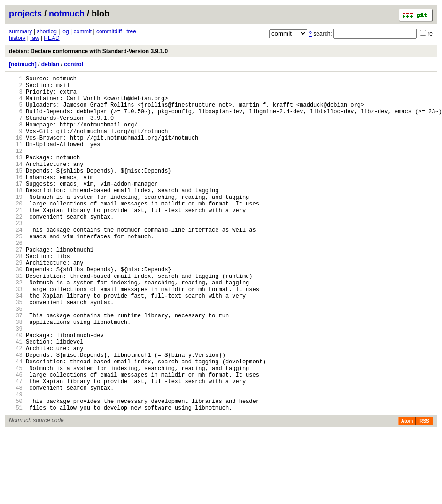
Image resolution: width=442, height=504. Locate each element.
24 (16, 264)
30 (16, 311)
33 (16, 335)
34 (16, 343)
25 (16, 272)
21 (16, 240)
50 (16, 471)
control (74, 64)
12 (16, 168)
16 (16, 200)
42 (16, 407)
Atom (407, 493)
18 (16, 216)
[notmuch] (23, 64)
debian (50, 64)
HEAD (51, 38)
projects (25, 14)
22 (16, 248)
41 (16, 399)
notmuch (67, 14)
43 (16, 415)
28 (16, 295)
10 (16, 152)
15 (16, 192)
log (65, 31)
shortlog (47, 31)
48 (16, 455)
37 (16, 367)
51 (16, 479)
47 (16, 447)
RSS (424, 493)
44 (16, 423)
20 (16, 232)
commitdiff (109, 31)
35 (16, 351)
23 (16, 256)
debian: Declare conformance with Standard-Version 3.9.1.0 (88, 51)
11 (16, 160)
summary (20, 31)
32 (16, 327)
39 (16, 383)
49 (16, 463)
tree (131, 31)
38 (16, 375)
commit (82, 31)
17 (16, 208)
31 (16, 319)
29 (16, 303)
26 (16, 280)
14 (16, 184)
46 (16, 439)
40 (16, 391)
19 (16, 224)
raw (35, 38)
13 (16, 176)
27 (16, 287)
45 (16, 431)
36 (16, 359)
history (17, 38)
